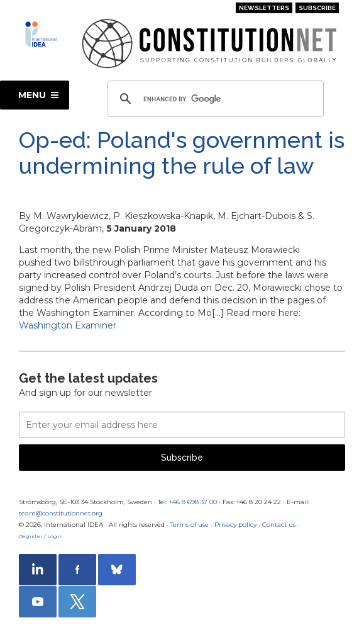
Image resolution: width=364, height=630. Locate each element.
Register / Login (41, 536)
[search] (214, 99)
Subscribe (317, 8)
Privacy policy (235, 525)
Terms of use (190, 525)
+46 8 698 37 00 (193, 502)
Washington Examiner (68, 325)
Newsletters (264, 8)
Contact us (279, 525)
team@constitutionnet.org (61, 513)
